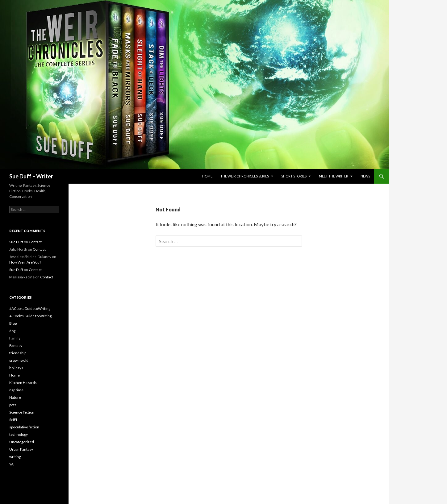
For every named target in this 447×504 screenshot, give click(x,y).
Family (15, 338)
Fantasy (16, 346)
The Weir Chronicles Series (245, 176)
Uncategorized (22, 442)
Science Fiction (22, 412)
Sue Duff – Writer (31, 176)
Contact (35, 242)
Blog (13, 323)
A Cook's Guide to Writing (30, 316)
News (365, 176)
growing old (19, 360)
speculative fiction (24, 427)
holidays (16, 368)
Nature (15, 397)
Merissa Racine (22, 277)
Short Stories (294, 176)
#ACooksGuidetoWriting (30, 308)
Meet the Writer (334, 176)
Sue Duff (16, 242)
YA (11, 464)
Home (207, 176)
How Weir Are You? (25, 262)
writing (15, 457)
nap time (16, 390)
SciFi (13, 420)
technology (19, 434)
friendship (18, 353)
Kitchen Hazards (23, 383)
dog (12, 331)
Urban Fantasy (21, 449)
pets (13, 405)
